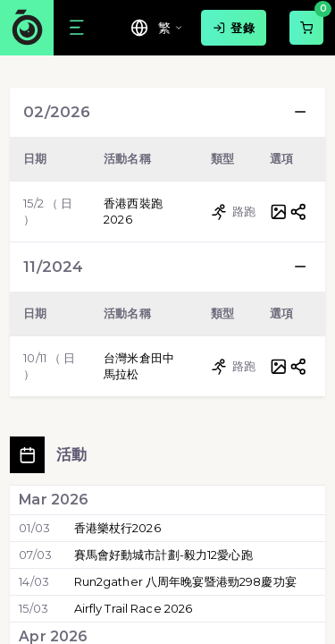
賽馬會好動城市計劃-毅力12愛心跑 (163, 555)
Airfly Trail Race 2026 (134, 608)
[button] (300, 112)
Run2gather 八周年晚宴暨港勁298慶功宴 (185, 581)
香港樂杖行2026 (117, 528)
